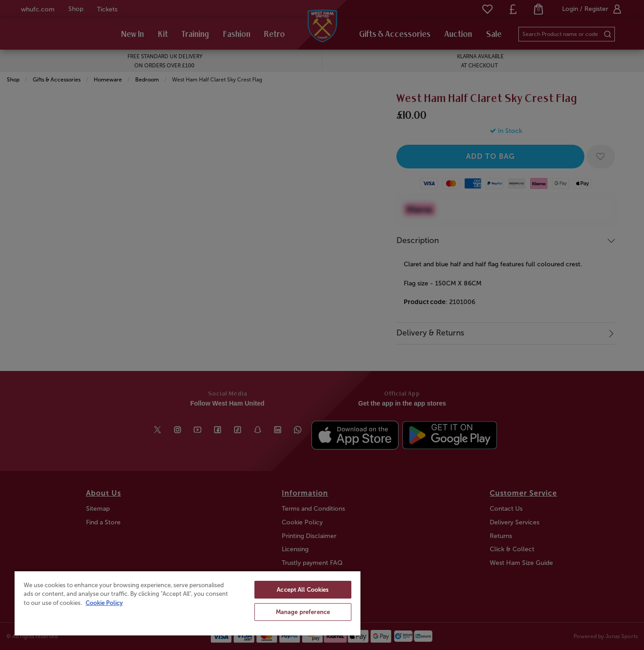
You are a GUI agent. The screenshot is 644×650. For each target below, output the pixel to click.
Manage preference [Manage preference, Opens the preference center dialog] (303, 612)
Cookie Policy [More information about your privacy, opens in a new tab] (104, 603)
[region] (188, 603)
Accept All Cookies (303, 590)
